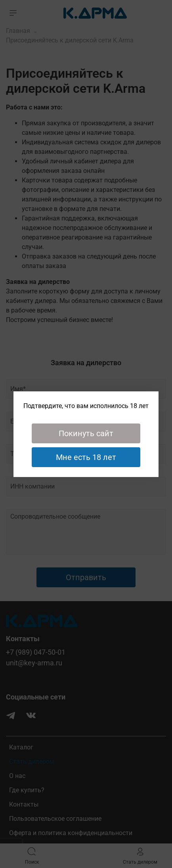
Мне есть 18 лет (86, 457)
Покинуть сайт (86, 433)
